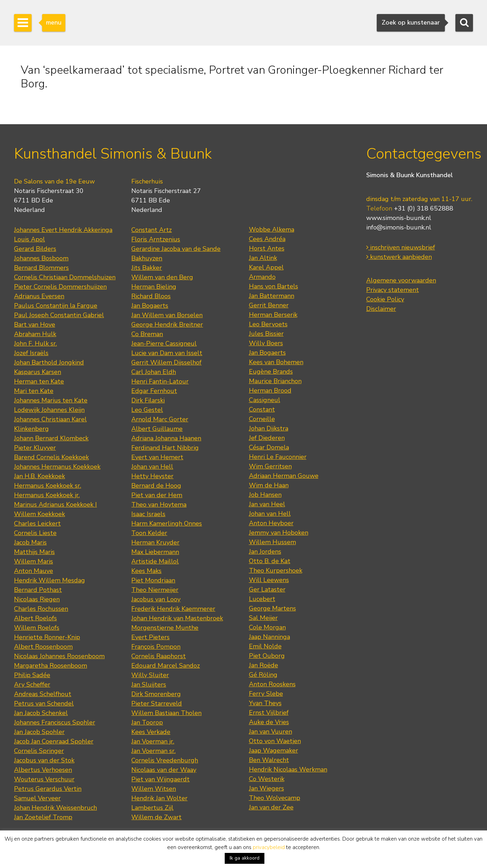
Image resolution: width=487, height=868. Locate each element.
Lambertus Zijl (152, 808)
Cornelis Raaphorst (159, 656)
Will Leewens (269, 580)
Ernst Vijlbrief (269, 713)
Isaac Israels (148, 514)
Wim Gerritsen (270, 466)
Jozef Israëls (31, 353)
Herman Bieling (154, 287)
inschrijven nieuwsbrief (401, 247)
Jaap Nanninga (269, 637)
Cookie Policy (385, 299)
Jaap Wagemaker (274, 750)
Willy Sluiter (150, 675)
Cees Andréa (267, 239)
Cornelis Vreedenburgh (165, 760)
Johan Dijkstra (269, 428)
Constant (262, 409)
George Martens (272, 608)
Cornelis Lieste (35, 533)
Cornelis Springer (39, 751)
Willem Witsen (154, 789)
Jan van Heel (267, 504)
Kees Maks (146, 571)
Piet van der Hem (157, 495)
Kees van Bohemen (276, 362)
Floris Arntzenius (156, 239)
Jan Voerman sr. (153, 751)
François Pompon (156, 647)
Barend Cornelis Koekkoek (51, 457)
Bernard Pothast (38, 590)
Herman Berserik (273, 315)
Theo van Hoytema (159, 505)
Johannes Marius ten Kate (51, 400)
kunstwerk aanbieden (399, 257)
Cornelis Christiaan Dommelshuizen (65, 277)
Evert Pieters (150, 637)
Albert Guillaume (157, 429)
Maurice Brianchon (275, 381)
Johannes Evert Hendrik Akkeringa (63, 230)
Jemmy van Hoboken (279, 533)
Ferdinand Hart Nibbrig (165, 448)
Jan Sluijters (149, 685)
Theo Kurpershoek (276, 570)
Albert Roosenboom (43, 647)
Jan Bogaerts (150, 306)
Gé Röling (263, 675)
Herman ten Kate (39, 381)
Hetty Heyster (152, 476)
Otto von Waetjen (275, 741)
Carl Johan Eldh (154, 372)
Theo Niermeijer (155, 590)
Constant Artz (152, 230)
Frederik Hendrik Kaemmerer (173, 609)
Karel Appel (266, 267)
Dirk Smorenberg (156, 694)
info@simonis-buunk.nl (399, 227)
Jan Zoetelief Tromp (43, 817)
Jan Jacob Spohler (39, 732)
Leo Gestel (147, 410)
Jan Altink (263, 258)
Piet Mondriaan (153, 580)
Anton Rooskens (272, 684)
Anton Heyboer (271, 523)
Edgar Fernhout (154, 391)
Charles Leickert (37, 523)
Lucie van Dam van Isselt (167, 353)
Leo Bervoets (268, 324)
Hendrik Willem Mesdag (50, 580)
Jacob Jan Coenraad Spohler (54, 741)
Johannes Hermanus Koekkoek (57, 467)
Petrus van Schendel (44, 703)
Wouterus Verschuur (44, 779)
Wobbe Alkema (272, 229)
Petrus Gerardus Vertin (48, 789)
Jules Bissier (266, 334)
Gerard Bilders (35, 249)
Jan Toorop (147, 722)
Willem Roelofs (37, 628)
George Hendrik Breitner (167, 325)
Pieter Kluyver (35, 448)
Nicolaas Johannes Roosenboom (59, 656)
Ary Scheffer (32, 685)
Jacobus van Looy (156, 599)
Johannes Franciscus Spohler (55, 722)
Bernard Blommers (41, 268)
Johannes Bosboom (41, 258)
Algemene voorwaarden (401, 280)
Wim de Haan (269, 485)
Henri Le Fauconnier (278, 457)
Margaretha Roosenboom (51, 666)
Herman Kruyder (155, 542)
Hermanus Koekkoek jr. (47, 495)
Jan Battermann (272, 296)
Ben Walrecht (269, 760)
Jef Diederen (267, 438)
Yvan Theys (265, 703)
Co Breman (147, 334)
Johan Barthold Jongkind (49, 362)
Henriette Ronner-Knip (47, 637)
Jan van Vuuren (271, 732)
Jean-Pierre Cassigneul (164, 343)
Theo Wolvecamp (275, 798)
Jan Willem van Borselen (167, 315)
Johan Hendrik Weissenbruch (55, 808)
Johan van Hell (152, 467)
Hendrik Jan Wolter (159, 798)
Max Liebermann (155, 552)
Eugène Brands (271, 372)
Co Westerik (267, 779)
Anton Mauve (34, 571)
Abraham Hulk (35, 334)
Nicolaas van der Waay (164, 770)
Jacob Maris (30, 542)
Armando (262, 277)
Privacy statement (393, 290)
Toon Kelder (149, 533)
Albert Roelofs (35, 618)
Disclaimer (381, 309)
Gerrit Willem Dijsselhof (166, 362)
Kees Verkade (151, 732)
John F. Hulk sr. (35, 343)
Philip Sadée (32, 675)
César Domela (269, 447)
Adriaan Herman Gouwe (284, 476)
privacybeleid (269, 847)
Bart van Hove (35, 325)
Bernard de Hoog (156, 486)
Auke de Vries (269, 722)
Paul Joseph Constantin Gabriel (59, 315)
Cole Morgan (267, 627)
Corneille (262, 419)
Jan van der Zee (271, 807)
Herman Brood (270, 390)
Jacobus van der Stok (44, 760)
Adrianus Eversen (39, 296)
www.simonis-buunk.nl (399, 218)
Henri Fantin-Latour (160, 381)
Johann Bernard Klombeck (51, 438)
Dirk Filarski (148, 400)
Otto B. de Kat (270, 561)
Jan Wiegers (266, 788)
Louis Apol (29, 239)
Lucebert (262, 599)
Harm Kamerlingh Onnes (167, 523)
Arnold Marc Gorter (160, 419)
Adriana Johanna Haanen (166, 438)
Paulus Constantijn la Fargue (56, 306)
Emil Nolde (265, 646)
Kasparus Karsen (38, 372)
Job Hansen (265, 495)
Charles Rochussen (41, 609)
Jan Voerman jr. (153, 741)
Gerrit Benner (269, 305)
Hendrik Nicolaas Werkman (288, 769)
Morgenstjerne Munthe (165, 628)
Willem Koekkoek (40, 514)
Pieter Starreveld (157, 703)
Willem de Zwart (156, 817)
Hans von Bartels (274, 286)
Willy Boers (266, 343)
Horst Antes (267, 248)
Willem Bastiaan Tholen (166, 713)
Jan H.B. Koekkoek (40, 476)
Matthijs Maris (34, 552)
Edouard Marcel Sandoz (166, 666)
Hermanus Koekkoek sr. (48, 486)
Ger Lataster (267, 589)
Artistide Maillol (155, 561)
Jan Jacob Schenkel (41, 713)
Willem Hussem (272, 542)
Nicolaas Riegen (37, 599)
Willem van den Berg (162, 277)
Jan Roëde (264, 665)
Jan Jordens (265, 552)
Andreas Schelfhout (43, 694)
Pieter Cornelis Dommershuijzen (60, 287)
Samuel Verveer (37, 798)
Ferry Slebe (266, 694)
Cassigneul (265, 400)
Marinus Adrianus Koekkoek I (55, 505)
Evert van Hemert (157, 457)
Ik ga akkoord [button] (245, 858)
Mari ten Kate (34, 391)
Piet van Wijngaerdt (160, 779)
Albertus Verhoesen (43, 770)
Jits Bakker (147, 268)
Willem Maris (34, 561)
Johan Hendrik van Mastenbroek (177, 618)
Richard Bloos (151, 296)
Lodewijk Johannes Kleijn (49, 410)
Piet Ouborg (267, 656)
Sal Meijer (263, 618)
